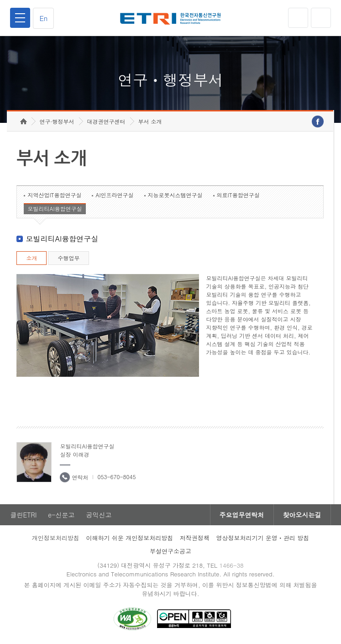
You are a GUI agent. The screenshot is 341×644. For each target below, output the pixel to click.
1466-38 (231, 565)
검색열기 (321, 18)
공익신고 (99, 515)
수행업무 (68, 258)
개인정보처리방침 (56, 538)
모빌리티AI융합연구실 (55, 209)
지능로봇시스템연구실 (175, 195)
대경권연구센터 (106, 121)
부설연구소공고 (170, 551)
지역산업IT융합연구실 (54, 195)
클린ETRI (23, 515)
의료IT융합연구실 (238, 195)
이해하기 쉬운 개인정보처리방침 (129, 538)
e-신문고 (61, 515)
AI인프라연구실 (114, 195)
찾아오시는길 (302, 515)
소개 (31, 258)
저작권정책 (195, 538)
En (43, 18)
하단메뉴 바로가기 (0, 0)
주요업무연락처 (242, 515)
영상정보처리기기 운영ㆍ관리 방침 (263, 538)
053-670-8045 (116, 477)
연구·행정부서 (57, 121)
